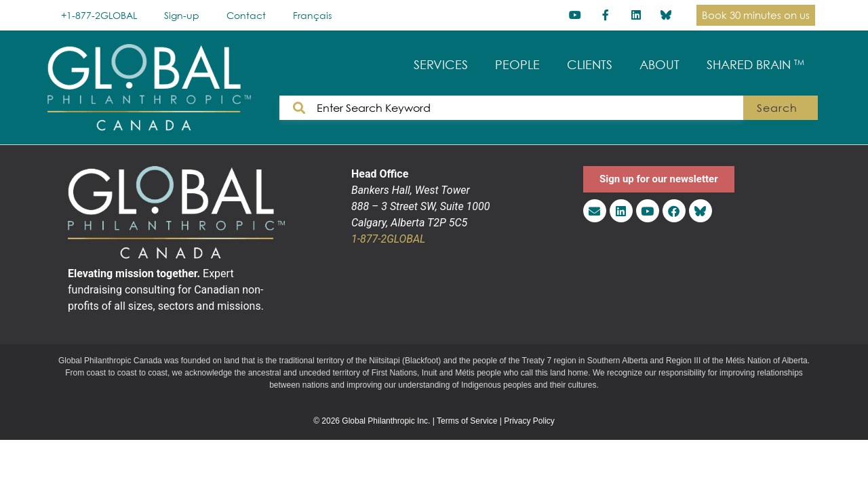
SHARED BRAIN (755, 65)
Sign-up (182, 15)
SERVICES (441, 65)
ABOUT (659, 65)
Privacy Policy (529, 421)
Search (777, 108)
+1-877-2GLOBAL (99, 15)
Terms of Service (467, 421)
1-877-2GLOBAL (388, 239)
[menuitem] (312, 15)
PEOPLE (517, 65)
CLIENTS (590, 65)
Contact (246, 15)
